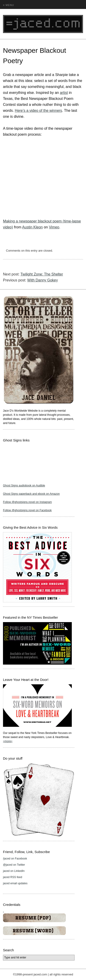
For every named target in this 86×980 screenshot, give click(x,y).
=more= (8, 741)
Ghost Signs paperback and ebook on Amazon (31, 494)
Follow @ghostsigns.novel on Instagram (27, 502)
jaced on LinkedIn (14, 871)
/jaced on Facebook (15, 859)
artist (64, 93)
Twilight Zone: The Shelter (42, 274)
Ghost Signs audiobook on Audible (24, 486)
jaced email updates (15, 883)
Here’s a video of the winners (39, 111)
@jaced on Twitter (14, 865)
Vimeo (54, 227)
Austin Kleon (33, 227)
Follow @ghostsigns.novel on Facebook (27, 510)
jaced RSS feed (12, 877)
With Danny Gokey (43, 280)
